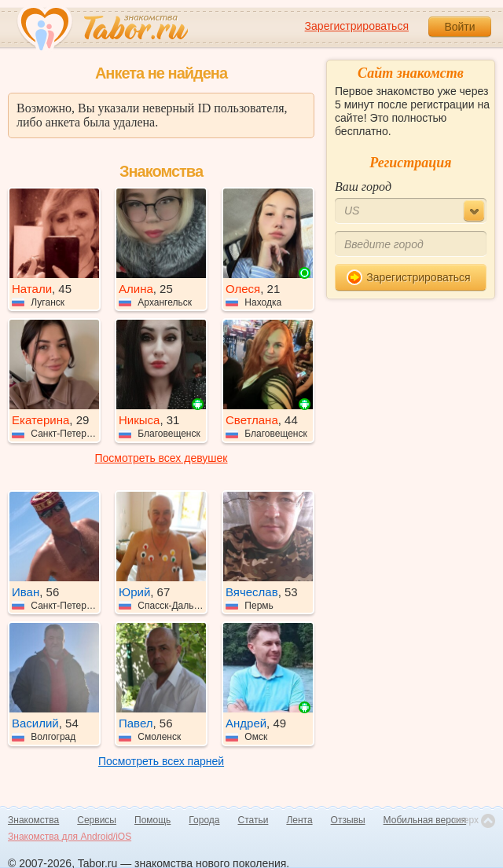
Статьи (253, 820)
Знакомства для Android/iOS (70, 837)
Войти (459, 27)
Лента (299, 820)
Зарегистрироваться (357, 26)
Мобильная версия (425, 820)
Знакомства (33, 820)
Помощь (152, 820)
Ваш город (363, 187)
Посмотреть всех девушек (162, 458)
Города (204, 820)
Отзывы (348, 820)
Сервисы (97, 820)
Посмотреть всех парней (161, 761)
